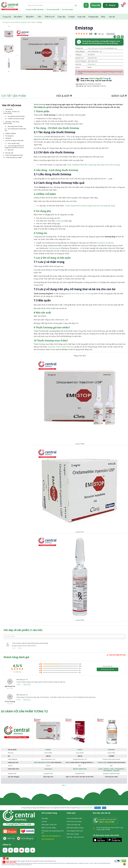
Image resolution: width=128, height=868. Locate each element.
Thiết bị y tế (49, 17)
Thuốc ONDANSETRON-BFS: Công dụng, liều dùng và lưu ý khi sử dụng (93, 165)
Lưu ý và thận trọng (14, 143)
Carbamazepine (55, 248)
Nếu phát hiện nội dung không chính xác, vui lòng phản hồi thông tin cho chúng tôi (100, 72)
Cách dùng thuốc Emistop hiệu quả (15, 130)
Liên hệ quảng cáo (48, 839)
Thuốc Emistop (40, 104)
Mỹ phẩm (30, 17)
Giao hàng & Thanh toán (75, 831)
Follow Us (7, 845)
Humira (80, 750)
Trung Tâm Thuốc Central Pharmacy (61, 347)
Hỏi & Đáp (64, 96)
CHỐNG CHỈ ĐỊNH (11, 133)
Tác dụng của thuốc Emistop (16, 116)
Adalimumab (83, 769)
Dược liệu (62, 17)
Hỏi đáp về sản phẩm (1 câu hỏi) (23, 630)
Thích (14, 648)
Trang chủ (7, 17)
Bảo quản (11, 150)
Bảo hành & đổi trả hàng (75, 828)
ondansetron (48, 769)
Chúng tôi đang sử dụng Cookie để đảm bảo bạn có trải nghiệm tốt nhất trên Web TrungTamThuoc (57, 808)
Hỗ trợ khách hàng (49, 813)
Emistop (48, 750)
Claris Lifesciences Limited (96, 48)
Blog (103, 17)
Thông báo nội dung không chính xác (53, 832)
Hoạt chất (81, 17)
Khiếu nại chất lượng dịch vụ (51, 836)
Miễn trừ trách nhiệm (49, 828)
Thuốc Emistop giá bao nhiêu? (14, 155)
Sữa (39, 17)
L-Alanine (106, 769)
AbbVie (68, 762)
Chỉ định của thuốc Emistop (16, 119)
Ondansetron (92, 64)
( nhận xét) (17, 672)
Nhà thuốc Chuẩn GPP (49, 825)
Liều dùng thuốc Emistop (15, 126)
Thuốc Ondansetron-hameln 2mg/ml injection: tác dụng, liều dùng (90, 206)
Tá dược (71, 17)
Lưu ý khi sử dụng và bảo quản (14, 140)
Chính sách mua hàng (74, 821)
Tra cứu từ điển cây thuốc (35, 10)
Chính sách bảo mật (86, 808)
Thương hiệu (93, 17)
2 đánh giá (101, 34)
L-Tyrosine (116, 771)
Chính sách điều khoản (74, 818)
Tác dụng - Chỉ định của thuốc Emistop (11, 112)
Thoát (104, 808)
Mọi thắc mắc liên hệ (102, 813)
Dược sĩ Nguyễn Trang (99, 78)
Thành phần (9, 109)
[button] (63, 785)
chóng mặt (60, 221)
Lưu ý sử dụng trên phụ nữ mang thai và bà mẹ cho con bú (14, 147)
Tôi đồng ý (98, 808)
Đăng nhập (96, 5)
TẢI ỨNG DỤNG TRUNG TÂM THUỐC (106, 835)
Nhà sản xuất (9, 153)
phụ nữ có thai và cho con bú (79, 294)
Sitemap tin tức (79, 837)
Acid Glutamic (108, 771)
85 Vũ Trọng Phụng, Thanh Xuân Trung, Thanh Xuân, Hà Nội (110, 828)
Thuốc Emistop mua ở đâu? (14, 157)
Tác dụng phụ (9, 136)
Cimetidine (101, 243)
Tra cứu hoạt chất (53, 10)
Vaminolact (111, 750)
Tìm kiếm (26, 3)
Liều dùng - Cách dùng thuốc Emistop (11, 123)
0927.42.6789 (107, 822)
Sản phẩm (18, 17)
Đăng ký (112, 5)
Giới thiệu (45, 818)
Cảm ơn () (27, 684)
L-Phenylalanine (119, 769)
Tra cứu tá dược (67, 10)
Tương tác (8, 138)
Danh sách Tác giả (73, 834)
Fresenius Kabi (102, 762)
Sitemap (69, 837)
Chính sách (71, 813)
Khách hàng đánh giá (16, 657)
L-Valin (112, 769)
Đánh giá (119, 96)
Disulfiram (110, 243)
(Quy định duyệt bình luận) (118, 655)
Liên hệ (112, 17)
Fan (9, 838)
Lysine (100, 769)
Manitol (76, 769)
